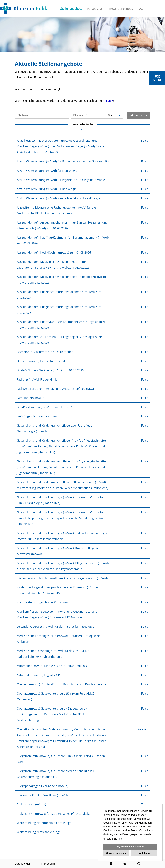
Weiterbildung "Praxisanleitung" (38, 832)
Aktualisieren (139, 115)
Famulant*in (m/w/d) (31, 398)
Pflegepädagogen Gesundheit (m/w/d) (42, 786)
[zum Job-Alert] (157, 78)
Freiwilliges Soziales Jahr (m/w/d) (39, 416)
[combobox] (113, 115)
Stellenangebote (71, 9)
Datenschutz (22, 864)
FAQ (141, 9)
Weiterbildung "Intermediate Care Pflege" (45, 823)
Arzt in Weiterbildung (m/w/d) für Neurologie (47, 171)
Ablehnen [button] (144, 853)
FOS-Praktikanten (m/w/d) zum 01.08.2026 (45, 407)
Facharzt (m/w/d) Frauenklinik (37, 379)
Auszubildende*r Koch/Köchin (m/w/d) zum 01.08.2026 (54, 252)
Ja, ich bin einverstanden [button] (130, 847)
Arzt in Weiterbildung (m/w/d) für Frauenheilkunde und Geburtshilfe (63, 161)
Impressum (48, 864)
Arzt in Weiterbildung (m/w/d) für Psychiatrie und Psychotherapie (61, 180)
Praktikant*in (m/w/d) (31, 804)
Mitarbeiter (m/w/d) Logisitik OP (38, 675)
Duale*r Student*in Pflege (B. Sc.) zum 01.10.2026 (50, 370)
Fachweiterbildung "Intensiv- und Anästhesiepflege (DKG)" (56, 389)
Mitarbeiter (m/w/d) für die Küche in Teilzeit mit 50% (52, 666)
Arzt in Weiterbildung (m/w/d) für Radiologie (47, 189)
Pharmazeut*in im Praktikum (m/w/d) (42, 795)
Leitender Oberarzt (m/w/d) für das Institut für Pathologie (55, 627)
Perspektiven (96, 9)
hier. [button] (121, 839)
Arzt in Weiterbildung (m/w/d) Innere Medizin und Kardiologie (58, 198)
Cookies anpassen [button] (116, 853)
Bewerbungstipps (121, 9)
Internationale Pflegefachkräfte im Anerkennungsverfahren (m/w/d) (62, 578)
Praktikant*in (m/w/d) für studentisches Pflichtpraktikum (55, 814)
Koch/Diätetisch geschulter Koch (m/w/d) (44, 602)
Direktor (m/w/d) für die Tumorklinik (41, 361)
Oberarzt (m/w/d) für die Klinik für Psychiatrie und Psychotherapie (61, 684)
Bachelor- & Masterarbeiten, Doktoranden (45, 352)
